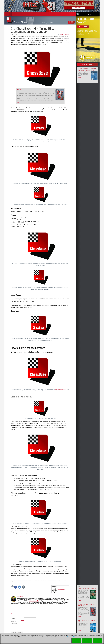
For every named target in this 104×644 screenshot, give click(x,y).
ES (58, 23)
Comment (13, 621)
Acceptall (97, 640)
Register (23, 620)
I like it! (61, 35)
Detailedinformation (76, 640)
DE (55, 23)
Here (10, 637)
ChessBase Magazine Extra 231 (87, 589)
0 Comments (66, 35)
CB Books (43, 14)
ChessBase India (34, 601)
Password (15, 619)
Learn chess (61, 14)
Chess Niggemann (61, 589)
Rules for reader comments (17, 614)
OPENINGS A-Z (23, 14)
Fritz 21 (19, 90)
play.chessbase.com (61, 389)
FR (60, 23)
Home (15, 14)
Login (90, 14)
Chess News (20, 22)
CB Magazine (33, 14)
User (13, 617)
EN (57, 23)
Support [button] (51, 14)
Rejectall (87, 640)
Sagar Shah (20, 597)
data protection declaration (72, 637)
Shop (8, 14)
